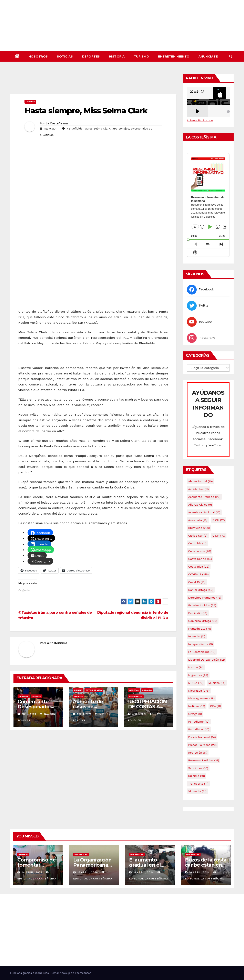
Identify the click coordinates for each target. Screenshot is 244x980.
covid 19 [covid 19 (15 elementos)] (197, 582)
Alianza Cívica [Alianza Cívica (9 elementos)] (200, 505)
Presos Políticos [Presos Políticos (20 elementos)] (202, 745)
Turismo (142, 56)
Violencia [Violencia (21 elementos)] (197, 791)
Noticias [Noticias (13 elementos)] (197, 706)
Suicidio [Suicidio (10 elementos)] (197, 776)
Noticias (65, 56)
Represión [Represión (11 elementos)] (198, 753)
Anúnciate (208, 56)
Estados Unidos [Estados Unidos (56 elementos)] (202, 605)
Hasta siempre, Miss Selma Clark (86, 111)
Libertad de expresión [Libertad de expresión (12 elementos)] (207, 660)
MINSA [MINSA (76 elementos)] (196, 683)
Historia (117, 56)
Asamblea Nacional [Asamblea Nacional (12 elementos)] (204, 512)
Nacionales (81, 854)
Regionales (136, 696)
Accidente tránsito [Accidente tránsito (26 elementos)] (204, 497)
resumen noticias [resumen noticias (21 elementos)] (204, 760)
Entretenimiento (174, 56)
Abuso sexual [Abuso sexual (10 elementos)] (201, 481)
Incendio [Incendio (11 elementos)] (197, 636)
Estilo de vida (94, 690)
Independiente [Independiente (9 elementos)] (201, 644)
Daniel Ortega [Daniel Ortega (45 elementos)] (201, 590)
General (24, 696)
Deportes (91, 56)
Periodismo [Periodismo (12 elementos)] (199, 722)
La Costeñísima (57, 123)
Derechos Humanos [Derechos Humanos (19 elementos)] (205, 598)
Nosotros (38, 56)
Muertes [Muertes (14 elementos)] (217, 683)
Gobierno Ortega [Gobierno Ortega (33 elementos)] (203, 621)
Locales (30, 102)
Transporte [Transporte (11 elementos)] (198, 784)
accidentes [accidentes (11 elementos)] (199, 489)
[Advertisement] (93, 83)
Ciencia (78, 690)
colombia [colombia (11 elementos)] (197, 543)
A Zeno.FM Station (200, 120)
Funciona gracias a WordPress (30, 973)
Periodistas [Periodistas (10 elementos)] (199, 729)
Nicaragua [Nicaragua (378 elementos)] (199, 691)
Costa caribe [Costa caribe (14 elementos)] (200, 559)
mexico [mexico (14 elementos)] (196, 667)
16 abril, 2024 (88, 872)
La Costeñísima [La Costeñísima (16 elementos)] (202, 652)
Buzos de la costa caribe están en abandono (206, 865)
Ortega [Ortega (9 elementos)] (195, 714)
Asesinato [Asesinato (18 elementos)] (198, 520)
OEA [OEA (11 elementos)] (215, 706)
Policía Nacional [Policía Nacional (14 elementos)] (202, 737)
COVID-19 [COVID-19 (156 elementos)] (199, 574)
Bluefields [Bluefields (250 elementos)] (199, 528)
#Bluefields (75, 128)
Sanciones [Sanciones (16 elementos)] (198, 768)
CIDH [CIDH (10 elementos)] (219, 536)
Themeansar (83, 973)
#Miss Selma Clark (97, 128)
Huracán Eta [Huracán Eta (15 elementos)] (200, 629)
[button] (231, 56)
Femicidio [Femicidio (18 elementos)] (198, 613)
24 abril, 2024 (32, 872)
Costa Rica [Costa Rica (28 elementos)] (199, 567)
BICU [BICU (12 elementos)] (219, 520)
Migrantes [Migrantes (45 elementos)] (198, 675)
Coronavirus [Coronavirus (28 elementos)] (200, 551)
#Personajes (121, 128)
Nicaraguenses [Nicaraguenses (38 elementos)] (202, 698)
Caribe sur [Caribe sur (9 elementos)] (198, 536)
